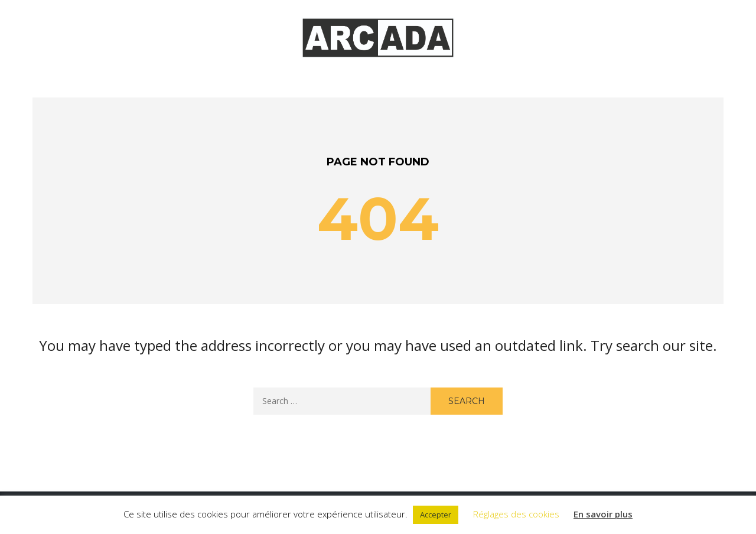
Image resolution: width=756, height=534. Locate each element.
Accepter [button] (436, 515)
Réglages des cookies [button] (516, 514)
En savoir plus (603, 514)
